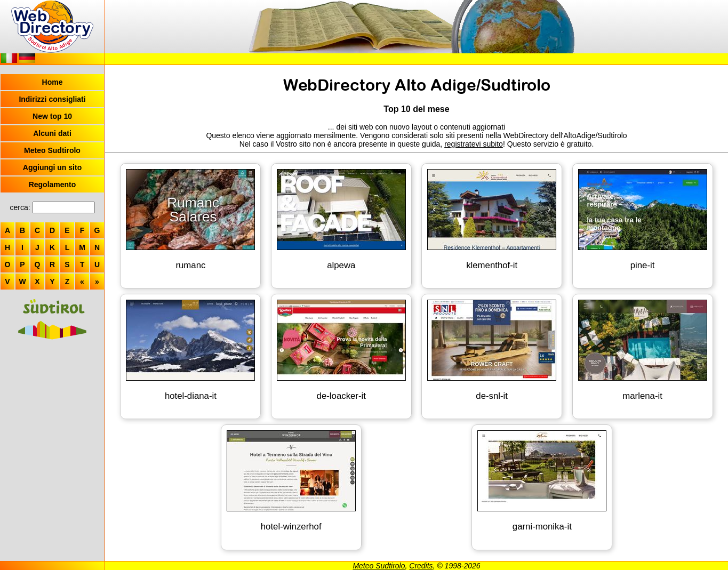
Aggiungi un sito (52, 167)
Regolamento (53, 184)
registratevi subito (474, 144)
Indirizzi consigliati (52, 99)
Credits (421, 566)
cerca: (20, 207)
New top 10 (52, 116)
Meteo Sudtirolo (52, 150)
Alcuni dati (52, 133)
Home (53, 82)
